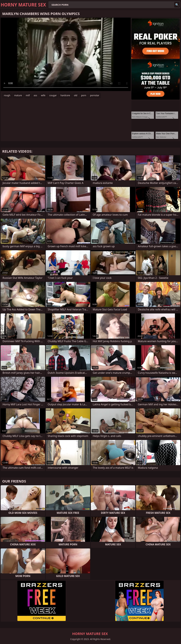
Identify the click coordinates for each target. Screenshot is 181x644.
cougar (53, 95)
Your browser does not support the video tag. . (66, 54)
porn (84, 95)
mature (18, 95)
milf (28, 95)
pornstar (95, 95)
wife (43, 95)
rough (7, 95)
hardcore (65, 95)
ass (35, 95)
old (76, 95)
